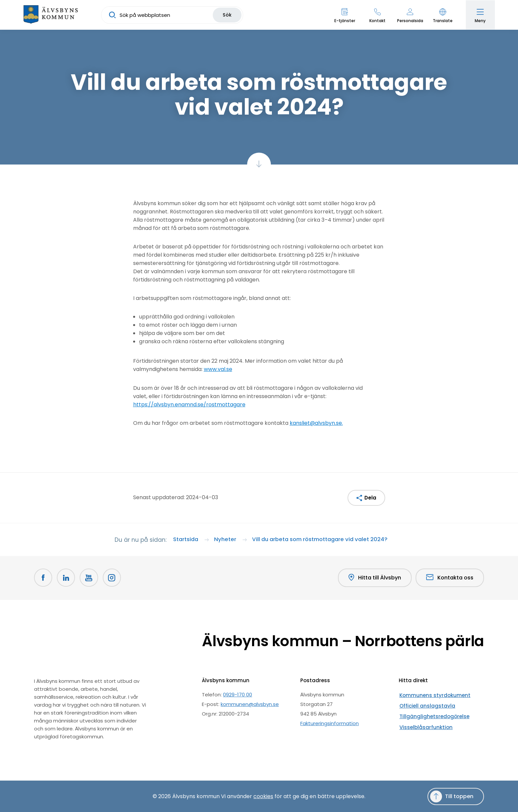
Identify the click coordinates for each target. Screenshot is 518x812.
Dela (370, 497)
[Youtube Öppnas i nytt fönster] (90, 578)
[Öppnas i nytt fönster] (113, 578)
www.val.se (218, 369)
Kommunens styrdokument (432, 694)
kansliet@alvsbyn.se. (316, 423)
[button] (442, 15)
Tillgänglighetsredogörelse (431, 713)
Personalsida (409, 21)
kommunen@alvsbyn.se (250, 704)
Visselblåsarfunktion (423, 723)
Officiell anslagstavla (424, 704)
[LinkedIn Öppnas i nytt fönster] (66, 578)
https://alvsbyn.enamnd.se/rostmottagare (189, 404)
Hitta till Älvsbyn (374, 578)
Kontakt (377, 21)
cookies (263, 796)
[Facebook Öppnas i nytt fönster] (43, 578)
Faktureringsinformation (330, 723)
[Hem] (51, 15)
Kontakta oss (450, 578)
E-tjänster (344, 21)
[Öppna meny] (480, 15)
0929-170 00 (238, 694)
